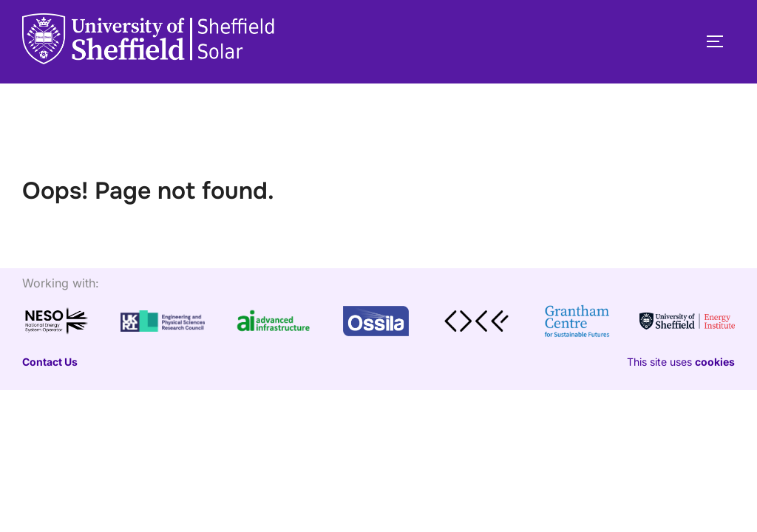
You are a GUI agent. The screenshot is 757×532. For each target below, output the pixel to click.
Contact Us (50, 362)
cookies (715, 362)
